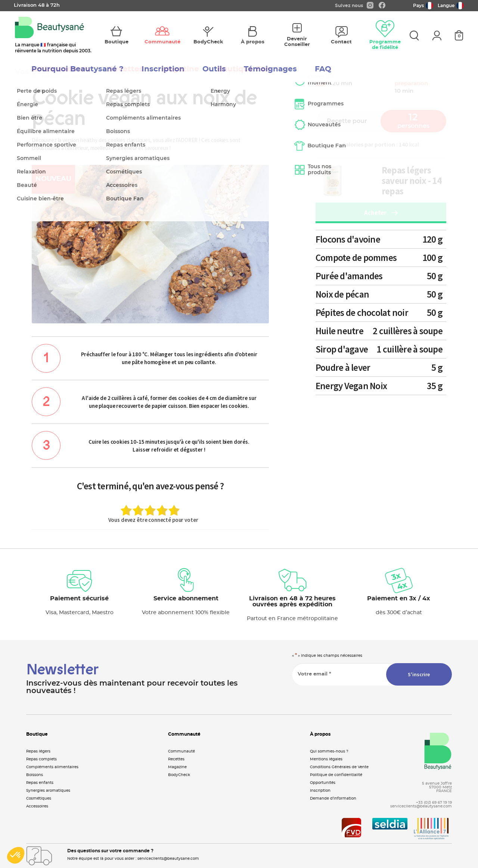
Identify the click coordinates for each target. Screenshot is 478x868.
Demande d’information (333, 798)
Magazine (177, 767)
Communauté (181, 751)
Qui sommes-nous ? (329, 751)
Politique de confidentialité (336, 775)
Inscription (320, 791)
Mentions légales (326, 759)
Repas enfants (40, 783)
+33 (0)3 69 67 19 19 (434, 803)
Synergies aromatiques (48, 791)
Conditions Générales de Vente (339, 767)
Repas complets (41, 759)
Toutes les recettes (63, 76)
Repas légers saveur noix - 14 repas (412, 181)
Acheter (381, 213)
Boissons (35, 775)
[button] (16, 855)
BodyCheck (179, 775)
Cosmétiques (39, 798)
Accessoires (37, 806)
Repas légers (38, 751)
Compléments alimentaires (52, 767)
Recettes (176, 759)
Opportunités (323, 783)
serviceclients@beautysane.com (421, 806)
